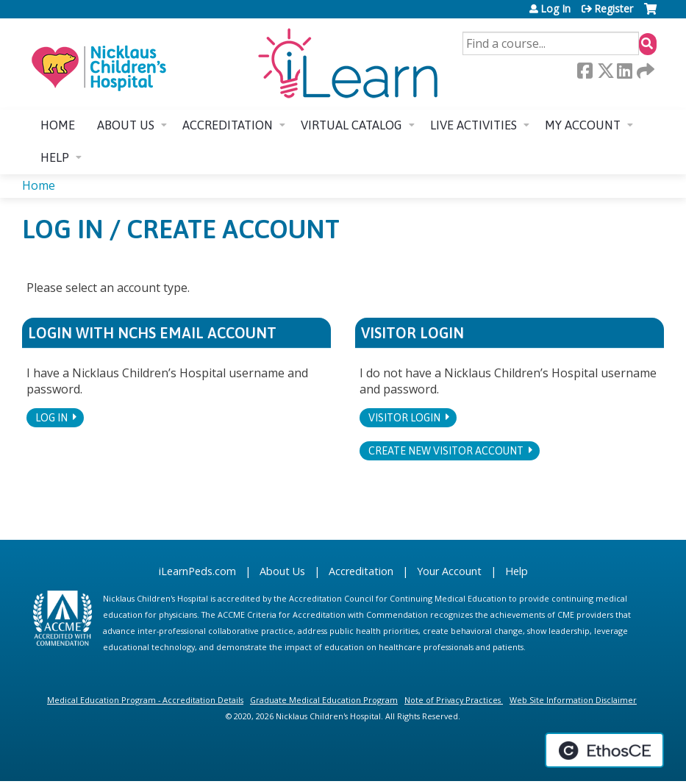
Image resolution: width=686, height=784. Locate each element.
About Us (282, 571)
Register (614, 9)
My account (583, 125)
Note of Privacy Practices (453, 700)
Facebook (585, 71)
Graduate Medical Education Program (324, 700)
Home (58, 125)
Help (55, 157)
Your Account (449, 571)
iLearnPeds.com (197, 571)
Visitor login (404, 418)
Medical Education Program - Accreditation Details (145, 700)
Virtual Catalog (351, 125)
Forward (644, 71)
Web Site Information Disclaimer (573, 700)
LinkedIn (624, 71)
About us (126, 125)
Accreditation (228, 125)
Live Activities (474, 125)
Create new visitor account (446, 451)
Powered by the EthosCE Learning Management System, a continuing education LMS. (604, 750)
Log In (555, 9)
